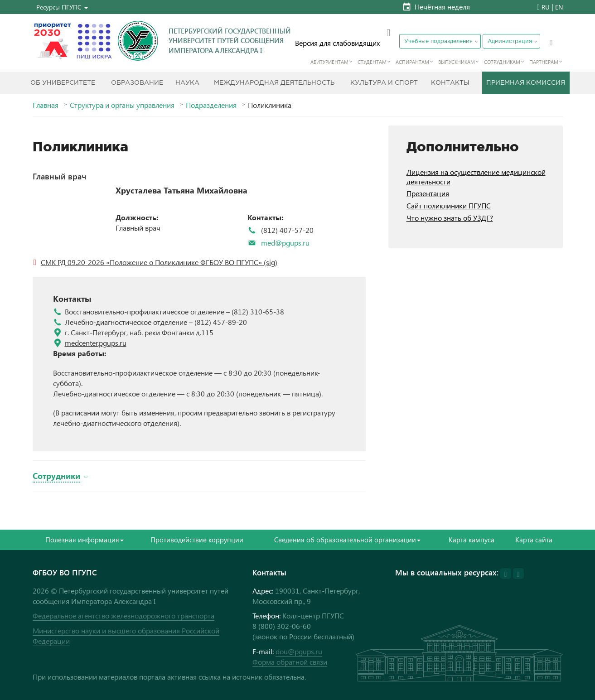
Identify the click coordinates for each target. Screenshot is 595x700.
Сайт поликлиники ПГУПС (449, 205)
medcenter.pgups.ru (96, 343)
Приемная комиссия (526, 83)
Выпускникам (457, 62)
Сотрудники (56, 476)
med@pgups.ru (285, 243)
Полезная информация (85, 540)
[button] (62, 7)
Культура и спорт (384, 83)
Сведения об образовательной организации (347, 540)
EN (559, 7)
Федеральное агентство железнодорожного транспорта (123, 616)
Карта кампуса (472, 540)
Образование (137, 83)
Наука (187, 83)
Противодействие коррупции (197, 540)
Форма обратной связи (290, 662)
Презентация (428, 193)
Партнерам (544, 62)
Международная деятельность (274, 83)
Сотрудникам (502, 62)
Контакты (450, 83)
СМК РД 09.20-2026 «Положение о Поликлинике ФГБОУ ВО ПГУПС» (151, 262)
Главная (46, 105)
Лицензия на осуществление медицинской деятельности (476, 177)
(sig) (270, 262)
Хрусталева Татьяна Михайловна (181, 190)
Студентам (372, 62)
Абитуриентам (329, 62)
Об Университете (63, 83)
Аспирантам (412, 62)
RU (546, 7)
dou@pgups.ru (299, 651)
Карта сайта (534, 540)
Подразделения (211, 105)
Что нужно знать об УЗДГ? (450, 218)
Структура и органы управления (122, 105)
